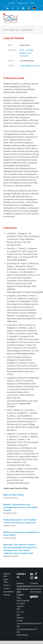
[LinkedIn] (32, 574)
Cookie (6, 589)
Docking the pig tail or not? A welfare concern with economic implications (20, 521)
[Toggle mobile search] (34, 18)
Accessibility (8, 592)
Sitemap (7, 595)
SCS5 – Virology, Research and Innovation (26, 53)
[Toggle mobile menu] (38, 18)
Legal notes (6, 581)
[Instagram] (32, 578)
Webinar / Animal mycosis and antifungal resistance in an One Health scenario (20, 507)
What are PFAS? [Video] (14, 495)
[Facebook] (36, 574)
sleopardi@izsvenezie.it (30, 66)
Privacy (6, 585)
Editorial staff (7, 575)
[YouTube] (36, 578)
